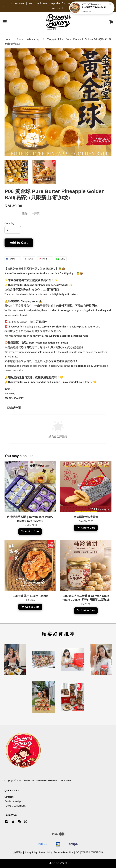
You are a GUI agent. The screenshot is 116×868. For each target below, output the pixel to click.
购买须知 (18, 852)
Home (8, 39)
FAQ (77, 852)
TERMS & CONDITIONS (15, 806)
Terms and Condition (64, 852)
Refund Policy (46, 852)
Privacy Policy (31, 852)
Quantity (9, 223)
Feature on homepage (29, 39)
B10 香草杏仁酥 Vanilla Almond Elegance (95, 7)
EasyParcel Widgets (14, 801)
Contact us (9, 797)
